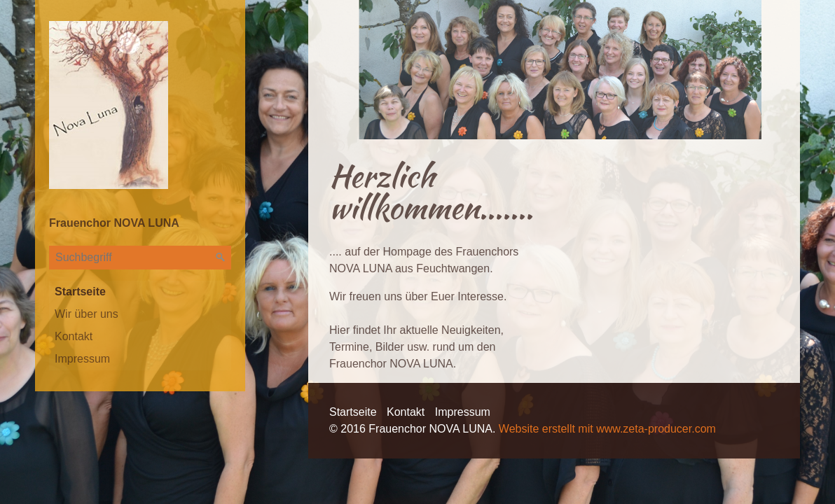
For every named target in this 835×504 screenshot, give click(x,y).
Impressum (82, 359)
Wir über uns (87, 314)
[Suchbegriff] (140, 258)
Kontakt (74, 336)
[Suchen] (221, 258)
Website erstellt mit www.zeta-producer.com (607, 429)
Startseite (80, 292)
